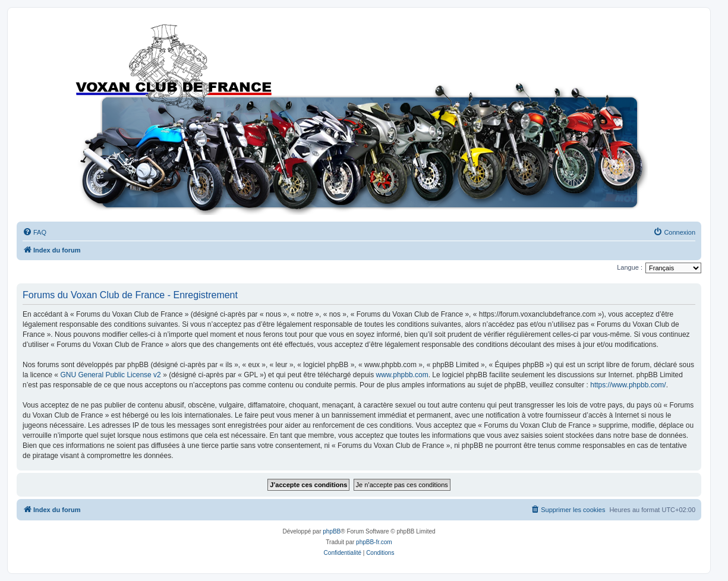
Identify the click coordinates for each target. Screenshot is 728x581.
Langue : (630, 267)
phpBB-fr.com (374, 542)
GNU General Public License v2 (110, 375)
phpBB (332, 531)
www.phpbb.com (402, 375)
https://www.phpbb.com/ (628, 385)
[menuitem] (34, 232)
